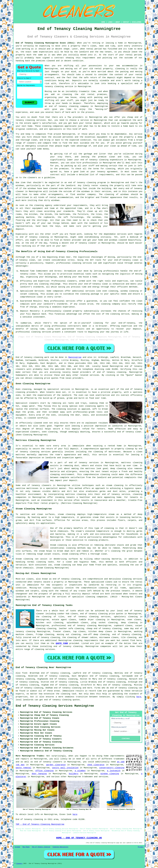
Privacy (141, 847)
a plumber (80, 771)
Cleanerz (19, 864)
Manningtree (75, 357)
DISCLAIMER (137, 22)
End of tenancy (24, 357)
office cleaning (44, 771)
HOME (103, 22)
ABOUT (118, 22)
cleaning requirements (86, 640)
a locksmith (114, 771)
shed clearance (96, 765)
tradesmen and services (95, 777)
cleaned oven (41, 423)
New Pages (26, 847)
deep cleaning (118, 469)
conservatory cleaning (112, 768)
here (139, 697)
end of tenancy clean (129, 432)
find (25, 673)
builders (74, 774)
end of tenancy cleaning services (89, 617)
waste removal (23, 768)
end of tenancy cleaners (48, 762)
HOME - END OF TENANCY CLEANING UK (79, 838)
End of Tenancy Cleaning (41, 847)
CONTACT (126, 22)
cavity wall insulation (65, 768)
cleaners (46, 485)
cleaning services (45, 649)
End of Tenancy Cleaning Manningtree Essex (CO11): (46, 43)
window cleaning (110, 774)
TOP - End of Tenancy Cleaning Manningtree (40, 824)
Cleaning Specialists (60, 847)
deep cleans (105, 632)
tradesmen (119, 759)
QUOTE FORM (62, 643)
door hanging (39, 774)
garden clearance (56, 765)
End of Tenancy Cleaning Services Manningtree (55, 706)
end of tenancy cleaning (64, 106)
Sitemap (17, 847)
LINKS (110, 22)
